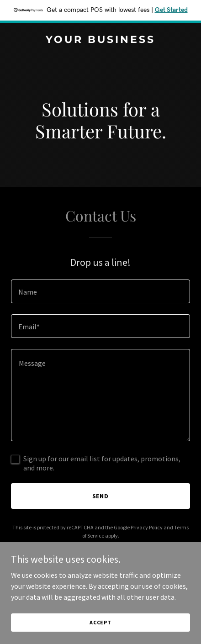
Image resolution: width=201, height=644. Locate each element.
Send (101, 496)
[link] (100, 40)
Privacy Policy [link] (147, 527)
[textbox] (100, 291)
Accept (100, 622)
